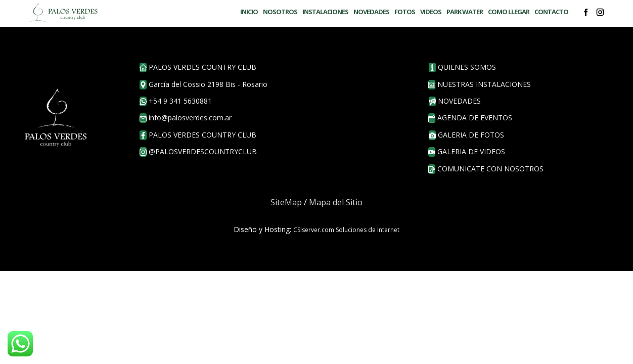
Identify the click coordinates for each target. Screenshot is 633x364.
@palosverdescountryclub (198, 152)
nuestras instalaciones (480, 84)
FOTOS (405, 12)
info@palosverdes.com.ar (186, 118)
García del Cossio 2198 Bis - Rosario (204, 84)
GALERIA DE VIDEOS (467, 152)
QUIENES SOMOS (462, 67)
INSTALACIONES (325, 12)
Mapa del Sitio (336, 202)
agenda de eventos (470, 118)
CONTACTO (551, 12)
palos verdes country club (198, 135)
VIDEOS (431, 12)
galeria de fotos (466, 135)
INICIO (249, 12)
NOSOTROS (280, 12)
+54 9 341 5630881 (176, 101)
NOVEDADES (371, 12)
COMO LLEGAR (509, 12)
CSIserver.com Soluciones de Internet (346, 230)
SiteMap (286, 202)
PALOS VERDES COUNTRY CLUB (198, 67)
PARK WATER (465, 12)
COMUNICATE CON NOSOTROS (486, 169)
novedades (455, 101)
